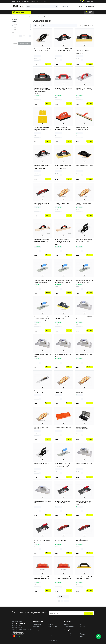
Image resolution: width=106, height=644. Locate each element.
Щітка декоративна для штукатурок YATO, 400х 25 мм (83, 128)
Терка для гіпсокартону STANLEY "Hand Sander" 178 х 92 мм (84, 578)
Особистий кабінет (89, 1)
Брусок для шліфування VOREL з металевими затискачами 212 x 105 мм (63, 578)
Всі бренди (36, 12)
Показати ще (63, 597)
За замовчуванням (88, 25)
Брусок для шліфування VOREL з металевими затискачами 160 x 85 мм (42, 578)
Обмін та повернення (41, 1)
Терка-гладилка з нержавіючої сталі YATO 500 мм (42, 392)
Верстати (82, 636)
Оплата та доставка (21, 1)
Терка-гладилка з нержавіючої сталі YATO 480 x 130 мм (62, 540)
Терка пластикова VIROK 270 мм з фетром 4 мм (84, 166)
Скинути (15, 43)
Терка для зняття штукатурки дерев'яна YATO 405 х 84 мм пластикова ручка (41, 241)
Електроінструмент (69, 633)
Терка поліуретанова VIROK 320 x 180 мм (63, 355)
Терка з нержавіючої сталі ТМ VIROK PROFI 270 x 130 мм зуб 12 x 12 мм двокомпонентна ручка (63, 281)
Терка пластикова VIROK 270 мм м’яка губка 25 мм (63, 318)
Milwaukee (62, 12)
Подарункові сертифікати (70, 627)
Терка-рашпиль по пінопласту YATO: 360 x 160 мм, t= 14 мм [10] (84, 89)
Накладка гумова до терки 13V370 (63, 427)
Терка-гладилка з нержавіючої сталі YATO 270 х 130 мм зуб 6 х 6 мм (42, 541)
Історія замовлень (37, 627)
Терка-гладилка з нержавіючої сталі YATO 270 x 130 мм (62, 502)
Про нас (14, 1)
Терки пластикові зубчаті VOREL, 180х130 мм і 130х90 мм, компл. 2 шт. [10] (42, 129)
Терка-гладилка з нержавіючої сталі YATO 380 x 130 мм (42, 204)
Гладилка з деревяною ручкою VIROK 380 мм (63, 204)
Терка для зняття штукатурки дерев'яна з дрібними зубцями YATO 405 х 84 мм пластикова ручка (63, 242)
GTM (42, 12)
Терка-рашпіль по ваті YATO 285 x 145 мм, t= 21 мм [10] (63, 89)
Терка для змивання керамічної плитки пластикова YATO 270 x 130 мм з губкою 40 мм (63, 167)
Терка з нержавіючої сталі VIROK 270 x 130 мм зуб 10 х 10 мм (84, 240)
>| (68, 601)
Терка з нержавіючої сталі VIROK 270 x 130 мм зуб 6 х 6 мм (42, 464)
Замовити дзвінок (18, 633)
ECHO (52, 12)
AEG (57, 12)
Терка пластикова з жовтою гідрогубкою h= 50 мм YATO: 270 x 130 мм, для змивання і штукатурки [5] (42, 91)
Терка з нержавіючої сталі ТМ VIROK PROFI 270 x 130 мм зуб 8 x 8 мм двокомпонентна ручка (42, 318)
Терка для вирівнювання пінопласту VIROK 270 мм (82, 428)
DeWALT (47, 12)
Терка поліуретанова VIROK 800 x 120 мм (42, 502)
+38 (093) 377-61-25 (86, 6)
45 (80, 25)
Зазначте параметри (24, 43)
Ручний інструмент (69, 635)
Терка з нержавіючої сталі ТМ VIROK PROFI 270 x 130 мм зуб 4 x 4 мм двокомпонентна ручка (63, 465)
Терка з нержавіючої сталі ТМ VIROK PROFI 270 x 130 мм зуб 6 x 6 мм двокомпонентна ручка (84, 281)
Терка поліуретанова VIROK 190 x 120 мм (42, 355)
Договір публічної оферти (54, 635)
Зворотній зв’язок (53, 627)
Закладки (51, 625)
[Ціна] (16, 36)
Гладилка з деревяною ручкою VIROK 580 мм (83, 204)
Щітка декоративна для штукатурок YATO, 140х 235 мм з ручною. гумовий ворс (63, 129)
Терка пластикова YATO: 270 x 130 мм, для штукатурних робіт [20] (63, 50)
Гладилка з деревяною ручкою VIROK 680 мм (83, 392)
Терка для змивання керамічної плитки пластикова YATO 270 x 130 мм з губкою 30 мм (42, 167)
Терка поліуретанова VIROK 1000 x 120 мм (84, 318)
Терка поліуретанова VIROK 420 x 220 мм (84, 464)
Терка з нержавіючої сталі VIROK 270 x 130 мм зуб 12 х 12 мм (42, 50)
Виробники (67, 625)
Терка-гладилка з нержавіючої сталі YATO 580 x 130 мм (83, 540)
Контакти (33, 1)
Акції (28, 1)
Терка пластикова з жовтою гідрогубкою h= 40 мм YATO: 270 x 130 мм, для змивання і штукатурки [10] (84, 51)
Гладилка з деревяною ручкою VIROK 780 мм (42, 428)
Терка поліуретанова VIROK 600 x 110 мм (84, 355)
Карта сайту (83, 627)
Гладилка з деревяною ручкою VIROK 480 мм (63, 392)
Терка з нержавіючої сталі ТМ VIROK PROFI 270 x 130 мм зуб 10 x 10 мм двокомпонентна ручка (42, 281)
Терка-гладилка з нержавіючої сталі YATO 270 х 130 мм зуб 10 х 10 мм (84, 503)
